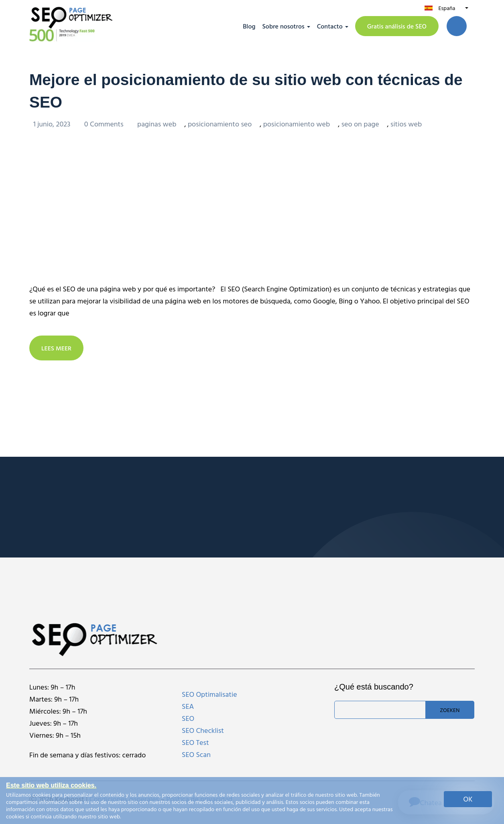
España (447, 8)
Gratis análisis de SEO (397, 26)
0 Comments (105, 123)
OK (468, 799)
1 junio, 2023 (53, 123)
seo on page (360, 123)
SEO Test (195, 742)
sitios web (406, 123)
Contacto (330, 26)
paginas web (157, 123)
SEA (188, 706)
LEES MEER (57, 348)
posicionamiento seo (220, 123)
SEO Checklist (203, 730)
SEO (188, 718)
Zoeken (450, 709)
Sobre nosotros (283, 26)
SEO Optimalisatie (209, 694)
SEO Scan (196, 754)
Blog (249, 26)
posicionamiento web (297, 123)
